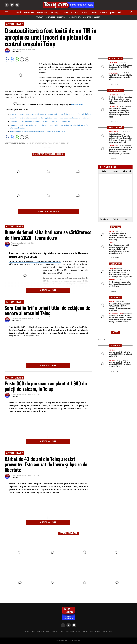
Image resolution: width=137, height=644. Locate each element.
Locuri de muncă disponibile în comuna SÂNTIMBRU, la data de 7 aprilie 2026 (40, 121)
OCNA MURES (70, 631)
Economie (64, 12)
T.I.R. (50, 143)
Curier (104, 171)
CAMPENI (54, 631)
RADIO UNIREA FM (95, 631)
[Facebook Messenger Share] (12, 59)
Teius (56, 143)
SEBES (78, 631)
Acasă (19, 12)
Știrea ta (103, 12)
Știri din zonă (115, 12)
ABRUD (27, 631)
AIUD (33, 631)
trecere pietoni (65, 143)
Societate (84, 12)
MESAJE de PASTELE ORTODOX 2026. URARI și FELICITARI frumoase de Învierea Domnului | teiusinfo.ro (50, 114)
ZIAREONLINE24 (107, 631)
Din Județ (54, 12)
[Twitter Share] (22, 59)
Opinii (127, 219)
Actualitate (29, 12)
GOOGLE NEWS (77, 104)
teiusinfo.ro (17, 52)
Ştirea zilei (127, 171)
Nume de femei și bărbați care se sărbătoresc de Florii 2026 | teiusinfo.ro (38, 132)
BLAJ (48, 631)
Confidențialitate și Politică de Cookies (84, 17)
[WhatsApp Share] (17, 59)
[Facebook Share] (7, 59)
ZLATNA (85, 631)
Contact (39, 17)
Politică (74, 12)
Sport (94, 12)
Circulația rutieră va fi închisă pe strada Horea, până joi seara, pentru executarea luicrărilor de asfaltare (50, 118)
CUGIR (61, 631)
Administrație (42, 12)
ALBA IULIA (41, 631)
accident (31, 143)
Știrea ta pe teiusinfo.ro (56, 17)
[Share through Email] (27, 59)
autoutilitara (41, 143)
